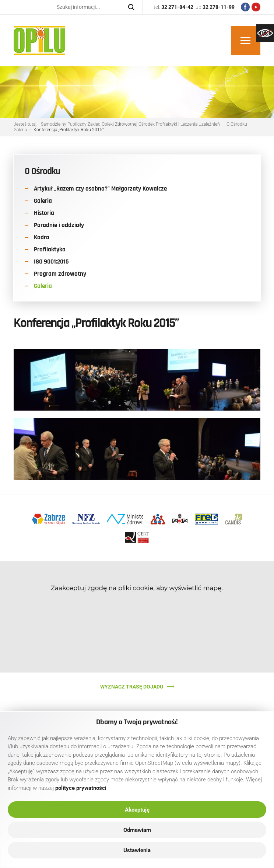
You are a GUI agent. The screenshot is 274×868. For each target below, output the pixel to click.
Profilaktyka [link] (50, 250)
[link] (265, 33)
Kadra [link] (42, 237)
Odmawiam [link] (137, 830)
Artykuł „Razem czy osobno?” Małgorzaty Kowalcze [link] (100, 189)
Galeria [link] (43, 201)
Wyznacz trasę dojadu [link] (132, 687)
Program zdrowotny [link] (60, 274)
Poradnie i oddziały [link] (59, 225)
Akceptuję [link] (137, 810)
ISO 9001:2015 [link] (51, 262)
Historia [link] (44, 213)
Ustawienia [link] (137, 850)
